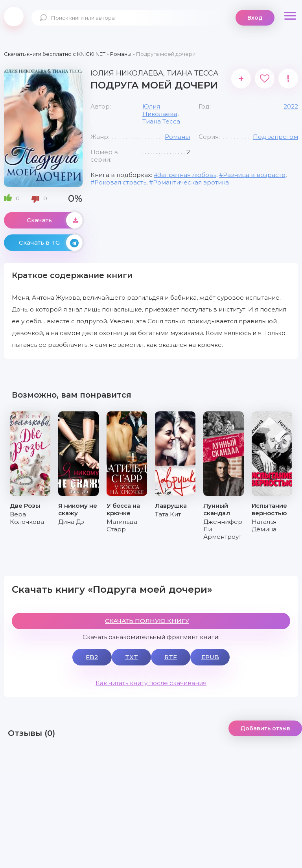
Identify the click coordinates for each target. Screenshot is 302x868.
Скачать (55, 220)
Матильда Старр (122, 525)
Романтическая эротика (191, 182)
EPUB (210, 657)
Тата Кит (168, 514)
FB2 (92, 657)
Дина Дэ (71, 522)
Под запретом (275, 137)
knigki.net (14, 17)
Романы (177, 137)
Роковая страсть (120, 182)
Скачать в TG (51, 243)
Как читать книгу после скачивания (151, 683)
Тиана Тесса (161, 121)
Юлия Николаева (160, 110)
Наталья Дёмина (264, 525)
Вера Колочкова (27, 518)
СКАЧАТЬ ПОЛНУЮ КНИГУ (147, 621)
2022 (291, 106)
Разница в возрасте (254, 175)
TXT (132, 657)
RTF (171, 657)
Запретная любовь (187, 175)
